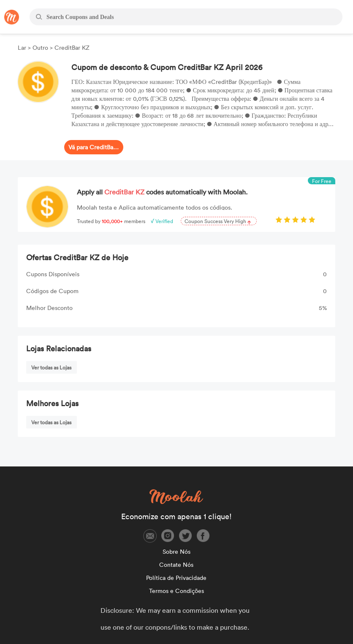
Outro (40, 47)
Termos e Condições (176, 591)
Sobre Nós (176, 551)
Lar (23, 47)
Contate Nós (176, 565)
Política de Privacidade (176, 578)
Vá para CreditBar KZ (94, 147)
